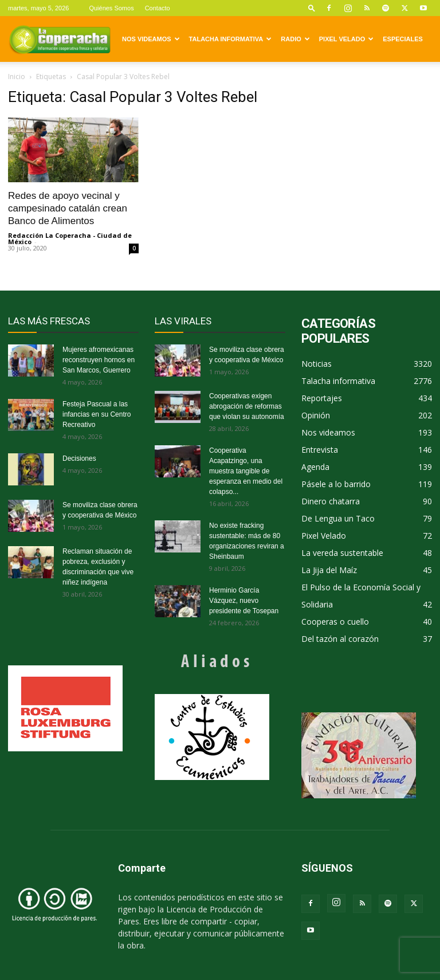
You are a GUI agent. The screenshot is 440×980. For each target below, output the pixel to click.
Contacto (158, 8)
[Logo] (60, 39)
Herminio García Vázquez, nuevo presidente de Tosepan (244, 601)
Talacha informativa (231, 39)
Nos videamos (151, 39)
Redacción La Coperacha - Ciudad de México (70, 238)
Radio (295, 39)
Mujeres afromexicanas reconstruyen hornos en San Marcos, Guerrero (99, 360)
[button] (312, 8)
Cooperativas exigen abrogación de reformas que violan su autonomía (247, 406)
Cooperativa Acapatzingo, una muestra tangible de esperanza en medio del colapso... (246, 471)
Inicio (17, 77)
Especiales (403, 39)
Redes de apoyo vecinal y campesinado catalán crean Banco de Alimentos (68, 208)
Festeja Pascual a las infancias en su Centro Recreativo (97, 414)
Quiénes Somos (111, 8)
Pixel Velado (346, 39)
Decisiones (79, 458)
